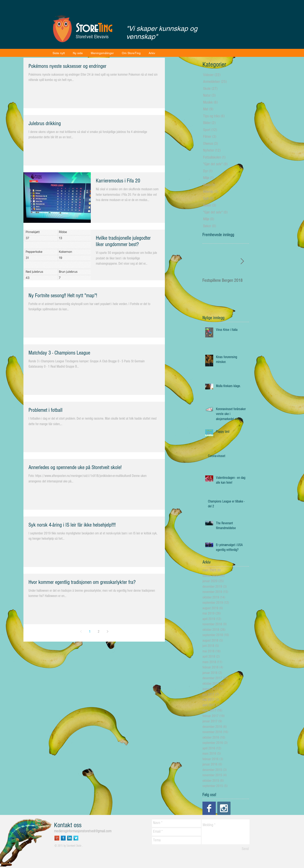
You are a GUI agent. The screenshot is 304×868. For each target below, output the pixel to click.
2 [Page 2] (99, 632)
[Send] (245, 849)
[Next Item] (242, 261)
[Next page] (107, 631)
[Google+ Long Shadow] (57, 838)
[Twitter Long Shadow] (76, 838)
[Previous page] (81, 631)
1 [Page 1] (90, 632)
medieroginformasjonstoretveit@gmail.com (83, 831)
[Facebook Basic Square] (209, 808)
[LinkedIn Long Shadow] (70, 838)
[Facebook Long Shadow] (63, 838)
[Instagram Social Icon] (224, 808)
